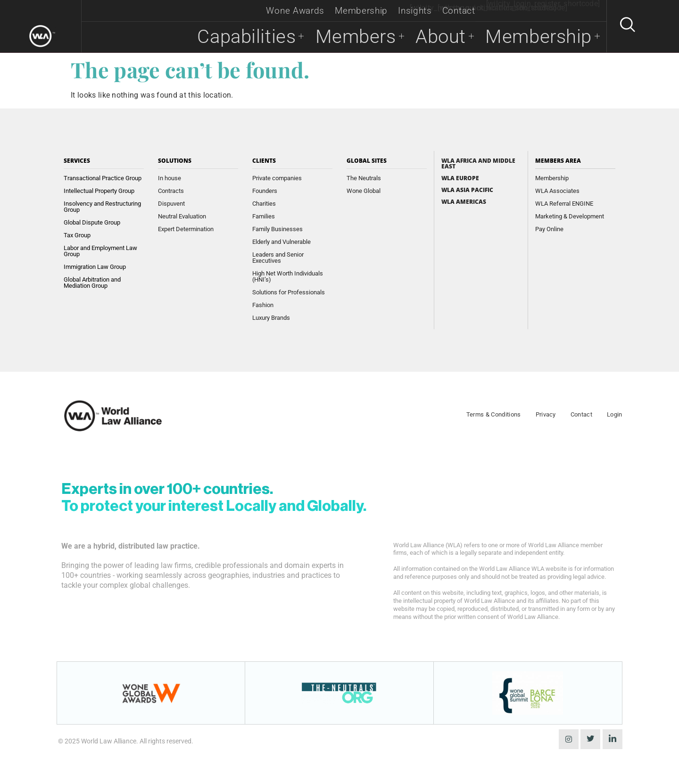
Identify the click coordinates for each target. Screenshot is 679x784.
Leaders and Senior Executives (278, 258)
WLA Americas (464, 202)
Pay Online (549, 229)
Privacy (546, 414)
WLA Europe (460, 178)
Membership (361, 11)
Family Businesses (277, 229)
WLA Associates (557, 191)
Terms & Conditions (494, 414)
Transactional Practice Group (103, 178)
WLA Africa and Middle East (478, 164)
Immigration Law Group (95, 267)
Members (350, 37)
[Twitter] (590, 739)
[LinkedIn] (613, 739)
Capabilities (236, 37)
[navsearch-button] (623, 26)
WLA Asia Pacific (467, 190)
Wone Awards (295, 11)
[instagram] (569, 739)
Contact (459, 11)
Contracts (171, 191)
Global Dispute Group (92, 222)
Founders (265, 191)
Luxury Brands (271, 318)
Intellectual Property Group (99, 191)
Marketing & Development (570, 216)
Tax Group (77, 235)
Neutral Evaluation (182, 216)
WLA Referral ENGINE (564, 204)
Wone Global (364, 191)
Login (615, 414)
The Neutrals (364, 178)
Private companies (277, 178)
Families (264, 216)
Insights (415, 11)
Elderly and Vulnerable (282, 242)
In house (170, 178)
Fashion (263, 305)
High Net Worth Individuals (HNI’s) (288, 276)
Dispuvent (171, 204)
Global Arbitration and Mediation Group (92, 283)
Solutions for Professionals (289, 292)
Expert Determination (186, 229)
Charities (264, 204)
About (438, 37)
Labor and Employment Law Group (100, 251)
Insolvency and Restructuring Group (102, 207)
